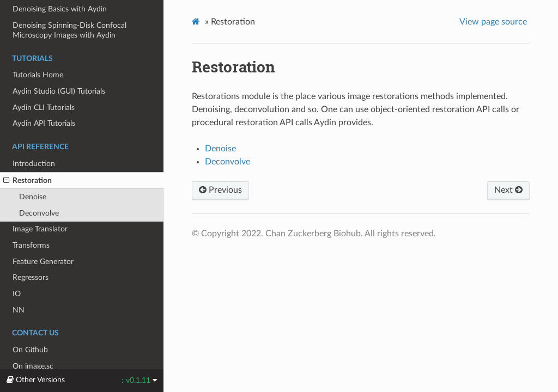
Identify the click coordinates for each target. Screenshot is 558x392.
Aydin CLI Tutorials (44, 108)
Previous (220, 190)
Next (508, 190)
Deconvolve (39, 213)
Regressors (31, 277)
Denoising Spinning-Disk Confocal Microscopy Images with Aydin (69, 30)
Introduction (34, 164)
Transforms (31, 245)
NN (19, 310)
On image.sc (33, 366)
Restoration (28, 181)
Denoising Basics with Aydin (60, 9)
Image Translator (40, 229)
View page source (493, 22)
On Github (30, 350)
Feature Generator (43, 262)
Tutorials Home (38, 75)
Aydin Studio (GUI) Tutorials (59, 91)
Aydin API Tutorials (44, 123)
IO (17, 294)
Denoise (33, 197)
